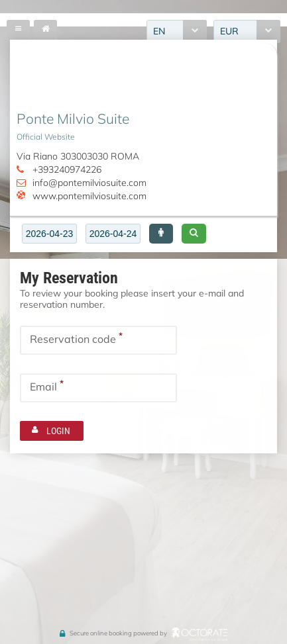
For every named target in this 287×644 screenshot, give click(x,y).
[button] (161, 234)
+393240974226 (67, 169)
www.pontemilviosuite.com (89, 196)
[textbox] (49, 234)
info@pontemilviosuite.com (89, 183)
